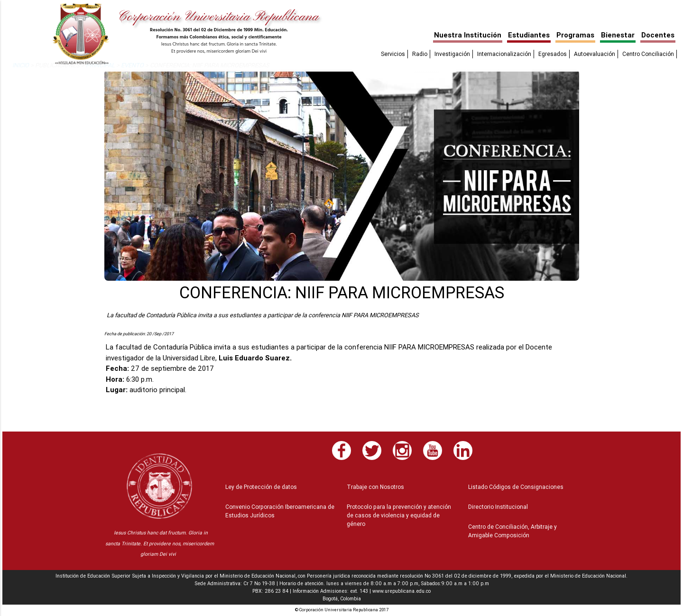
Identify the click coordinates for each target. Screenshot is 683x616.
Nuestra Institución (468, 35)
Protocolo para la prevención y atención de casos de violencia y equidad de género (399, 515)
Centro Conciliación (648, 54)
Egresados (553, 54)
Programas (575, 35)
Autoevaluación (595, 54)
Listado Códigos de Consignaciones (516, 487)
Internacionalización (504, 54)
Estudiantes (529, 35)
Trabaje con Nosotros (375, 487)
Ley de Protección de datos (261, 487)
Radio (420, 54)
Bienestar (618, 35)
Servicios (393, 54)
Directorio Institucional (498, 507)
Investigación (452, 54)
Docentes (658, 35)
